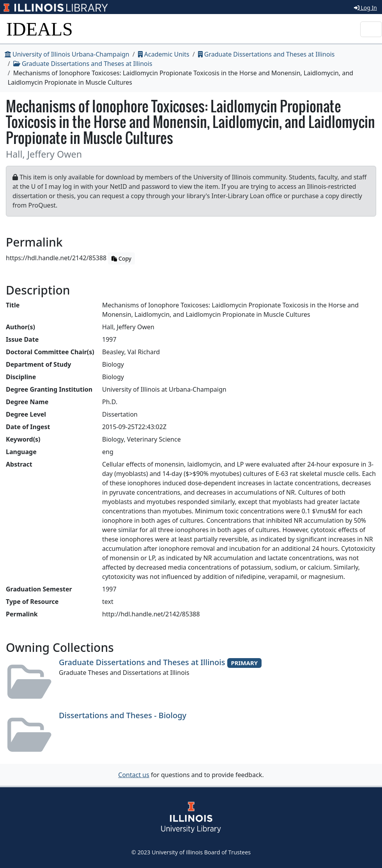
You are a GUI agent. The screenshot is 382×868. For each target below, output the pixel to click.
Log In (365, 8)
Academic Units (164, 54)
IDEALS (40, 29)
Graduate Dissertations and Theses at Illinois (266, 54)
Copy (121, 258)
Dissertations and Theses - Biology (123, 715)
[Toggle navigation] (371, 29)
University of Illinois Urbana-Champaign (67, 54)
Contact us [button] (134, 775)
